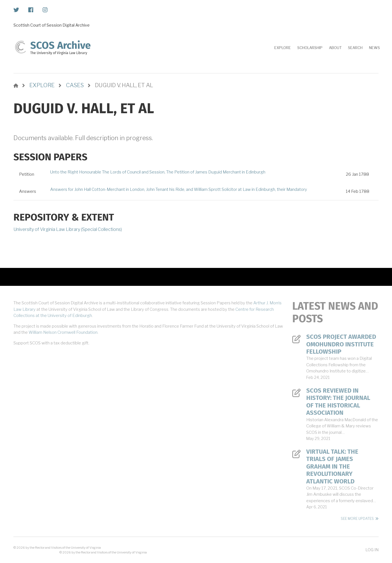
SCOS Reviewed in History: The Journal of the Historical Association (338, 402)
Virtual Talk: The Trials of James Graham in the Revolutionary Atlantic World (332, 467)
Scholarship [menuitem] (310, 48)
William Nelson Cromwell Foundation (63, 332)
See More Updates (357, 519)
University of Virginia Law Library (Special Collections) (68, 229)
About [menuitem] (335, 48)
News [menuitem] (374, 48)
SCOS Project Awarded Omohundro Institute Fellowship (341, 344)
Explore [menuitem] (283, 48)
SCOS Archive (61, 45)
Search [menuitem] (355, 48)
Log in (372, 550)
